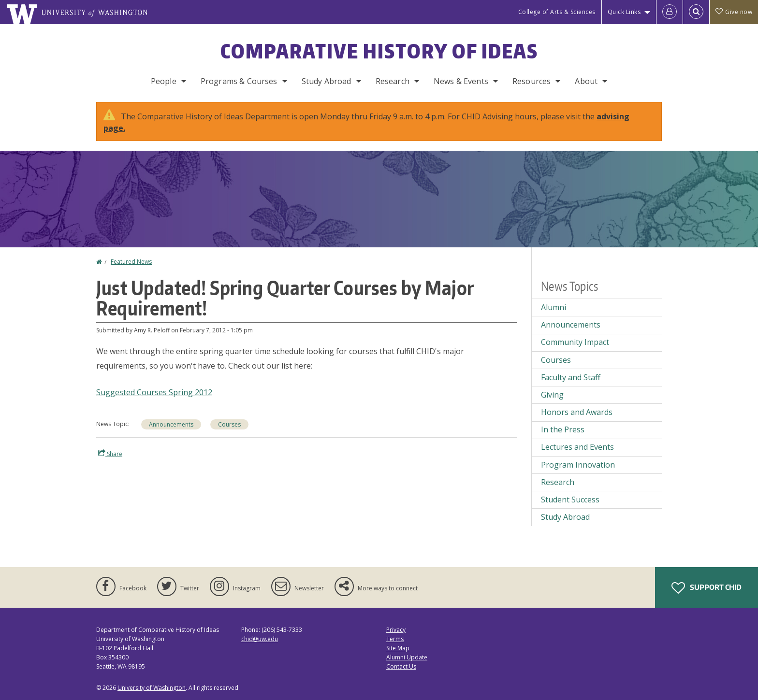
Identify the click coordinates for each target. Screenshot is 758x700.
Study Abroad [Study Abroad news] (565, 517)
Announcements (171, 424)
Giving (552, 395)
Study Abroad (327, 81)
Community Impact (575, 342)
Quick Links (624, 12)
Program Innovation (578, 465)
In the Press (563, 429)
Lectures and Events (577, 447)
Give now (734, 12)
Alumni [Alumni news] (554, 307)
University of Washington (152, 688)
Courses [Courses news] (229, 424)
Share (110, 454)
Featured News (131, 262)
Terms (395, 639)
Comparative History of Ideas (379, 51)
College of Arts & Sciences (557, 12)
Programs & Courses (239, 81)
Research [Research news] (558, 482)
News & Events (461, 81)
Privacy (396, 630)
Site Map (398, 648)
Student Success (570, 500)
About (586, 81)
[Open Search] (696, 12)
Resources (532, 81)
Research (393, 81)
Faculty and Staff (571, 377)
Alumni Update (407, 657)
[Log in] (670, 12)
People (164, 81)
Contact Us (401, 666)
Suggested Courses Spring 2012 (154, 392)
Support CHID (707, 588)
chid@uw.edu (260, 639)
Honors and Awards (577, 412)
